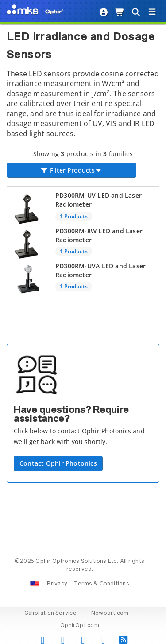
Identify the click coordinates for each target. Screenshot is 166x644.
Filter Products (72, 170)
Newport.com (110, 613)
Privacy (57, 584)
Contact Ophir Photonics (58, 463)
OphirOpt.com (80, 626)
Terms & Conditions (102, 584)
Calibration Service (50, 613)
